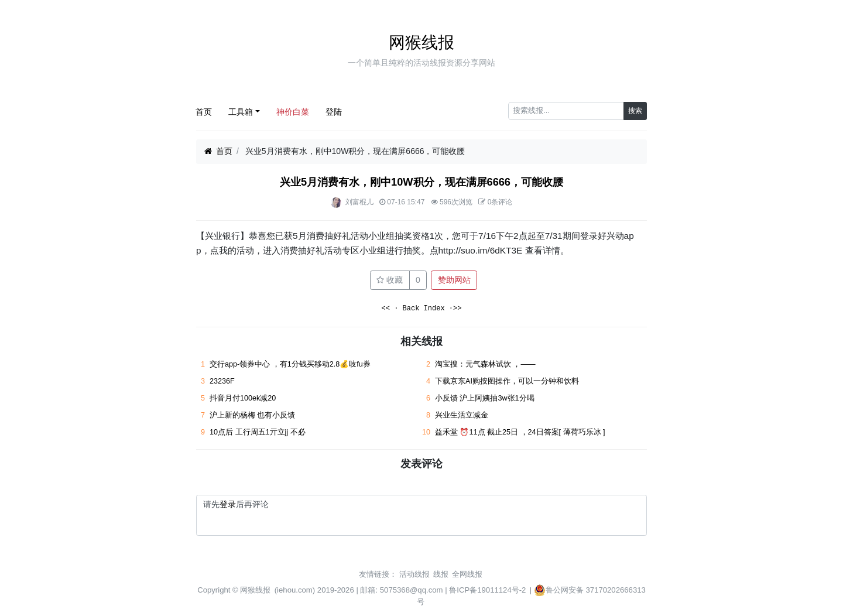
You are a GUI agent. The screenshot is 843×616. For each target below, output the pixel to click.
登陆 (334, 112)
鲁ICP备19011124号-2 (487, 590)
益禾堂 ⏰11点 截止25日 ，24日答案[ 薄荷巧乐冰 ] (520, 432)
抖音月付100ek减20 (243, 398)
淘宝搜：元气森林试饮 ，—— (485, 364)
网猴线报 (421, 42)
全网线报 (467, 574)
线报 (441, 574)
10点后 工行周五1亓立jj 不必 (258, 432)
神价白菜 (293, 112)
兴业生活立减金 (462, 415)
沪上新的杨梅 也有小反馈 (253, 415)
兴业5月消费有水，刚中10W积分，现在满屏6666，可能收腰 (421, 182)
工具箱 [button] (241, 112)
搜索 (635, 111)
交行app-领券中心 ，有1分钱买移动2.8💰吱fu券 (290, 364)
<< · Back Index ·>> (422, 309)
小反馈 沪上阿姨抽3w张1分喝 (485, 398)
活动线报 (414, 574)
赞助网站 (454, 280)
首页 (204, 112)
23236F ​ (223, 381)
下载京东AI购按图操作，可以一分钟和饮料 (507, 381)
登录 (228, 504)
